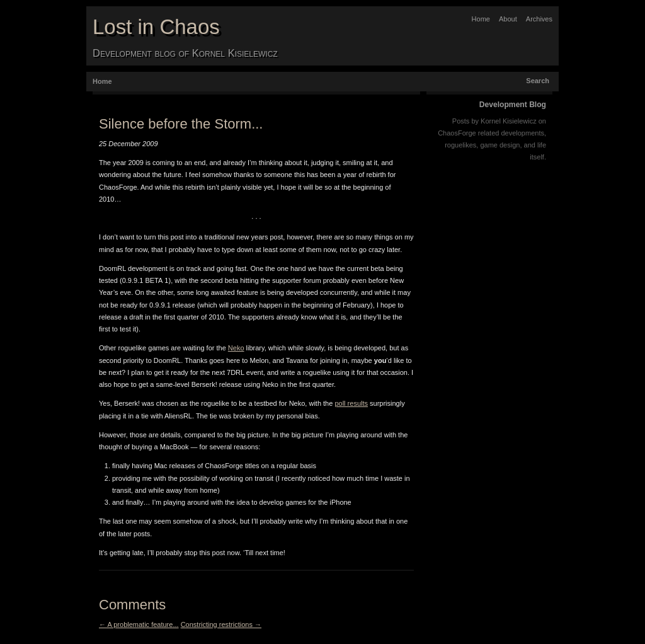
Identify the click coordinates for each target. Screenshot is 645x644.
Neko (236, 348)
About (508, 19)
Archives (539, 19)
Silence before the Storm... (181, 124)
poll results (351, 403)
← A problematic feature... (139, 624)
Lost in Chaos (156, 27)
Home (481, 19)
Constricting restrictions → (221, 624)
